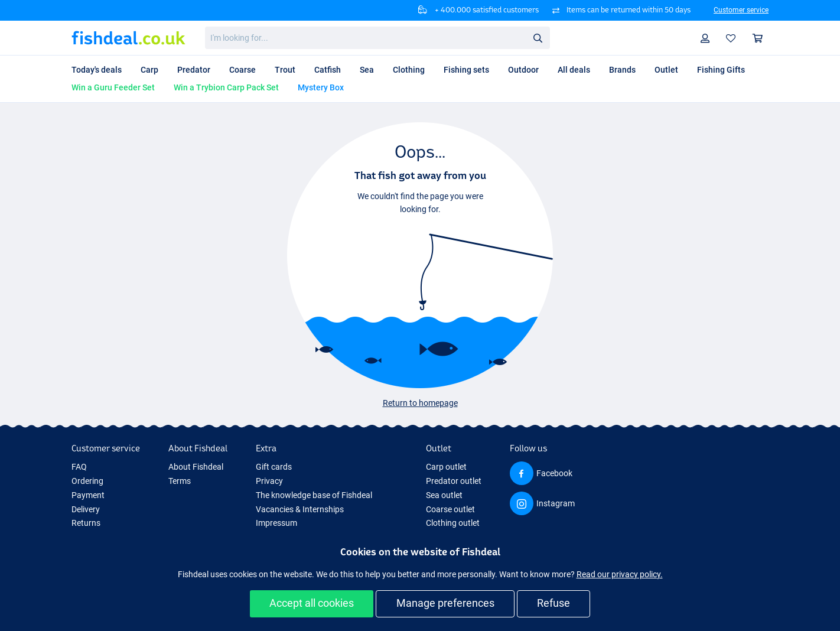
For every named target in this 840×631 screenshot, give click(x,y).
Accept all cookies (312, 603)
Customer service (741, 10)
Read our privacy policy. (620, 574)
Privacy (269, 481)
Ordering (87, 481)
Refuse (554, 603)
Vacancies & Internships (300, 509)
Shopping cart (761, 38)
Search (541, 38)
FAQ (79, 467)
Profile (708, 38)
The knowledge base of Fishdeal (314, 495)
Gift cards (274, 467)
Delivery (86, 509)
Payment (88, 495)
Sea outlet (444, 495)
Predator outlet (454, 481)
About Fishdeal (196, 467)
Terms (180, 481)
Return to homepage (420, 403)
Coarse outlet (450, 509)
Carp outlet (446, 467)
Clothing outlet (453, 523)
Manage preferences (445, 603)
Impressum (276, 523)
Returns (86, 523)
